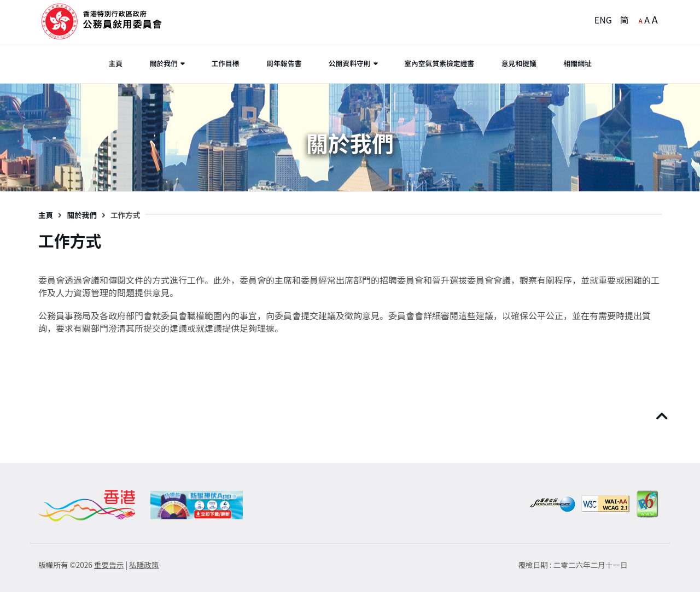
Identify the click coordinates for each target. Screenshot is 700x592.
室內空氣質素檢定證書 (439, 63)
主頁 (115, 63)
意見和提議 (519, 63)
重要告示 (109, 565)
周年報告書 (284, 63)
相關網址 (577, 63)
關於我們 (164, 63)
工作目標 (225, 63)
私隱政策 (144, 565)
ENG (603, 20)
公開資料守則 (350, 63)
